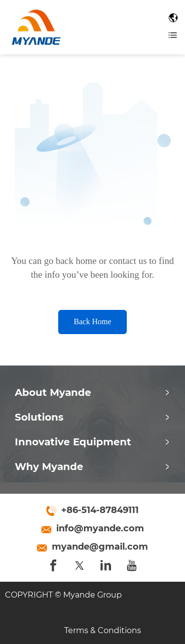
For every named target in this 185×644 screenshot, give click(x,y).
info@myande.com (100, 528)
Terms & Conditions (103, 630)
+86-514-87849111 (100, 510)
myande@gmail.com (100, 547)
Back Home (93, 322)
